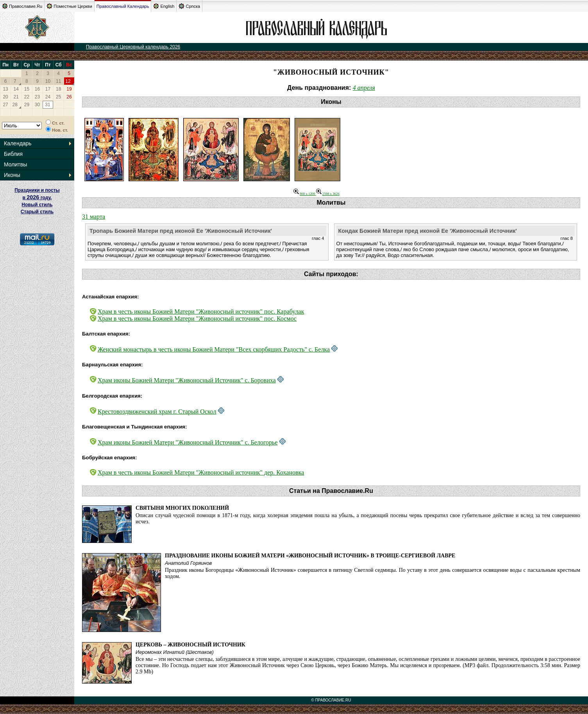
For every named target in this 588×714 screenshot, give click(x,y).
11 (58, 81)
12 (68, 81)
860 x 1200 (305, 194)
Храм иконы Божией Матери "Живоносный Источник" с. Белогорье (188, 442)
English (164, 6)
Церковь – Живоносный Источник (190, 645)
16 (37, 89)
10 (48, 81)
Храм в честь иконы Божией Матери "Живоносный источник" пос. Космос (197, 319)
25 (58, 97)
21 (16, 97)
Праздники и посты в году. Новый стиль (37, 197)
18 (58, 89)
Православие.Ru (22, 6)
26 (69, 97)
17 (48, 89)
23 (37, 97)
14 (16, 89)
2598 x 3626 (328, 194)
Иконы (12, 175)
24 (48, 97)
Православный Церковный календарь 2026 (133, 47)
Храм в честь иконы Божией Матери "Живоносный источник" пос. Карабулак (201, 311)
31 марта (94, 217)
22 (27, 97)
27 (5, 105)
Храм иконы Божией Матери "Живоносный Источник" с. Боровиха (187, 380)
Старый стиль (37, 212)
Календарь (18, 143)
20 (5, 97)
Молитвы (15, 164)
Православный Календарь (123, 6)
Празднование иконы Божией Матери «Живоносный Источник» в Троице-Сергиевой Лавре (310, 556)
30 (37, 105)
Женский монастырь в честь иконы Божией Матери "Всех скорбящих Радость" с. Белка (214, 349)
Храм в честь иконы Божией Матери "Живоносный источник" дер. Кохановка (201, 472)
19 (69, 89)
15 (27, 89)
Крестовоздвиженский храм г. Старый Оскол (157, 411)
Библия (13, 154)
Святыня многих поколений (182, 508)
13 (5, 89)
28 (15, 105)
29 (27, 105)
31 (47, 105)
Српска (189, 6)
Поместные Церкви (69, 6)
